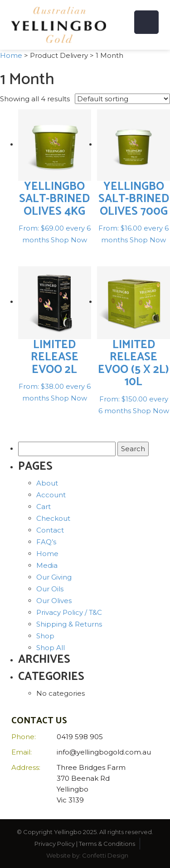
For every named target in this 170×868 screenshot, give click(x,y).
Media (47, 565)
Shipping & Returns (69, 624)
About (47, 483)
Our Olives (54, 601)
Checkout (53, 518)
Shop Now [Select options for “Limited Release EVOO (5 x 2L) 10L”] (151, 411)
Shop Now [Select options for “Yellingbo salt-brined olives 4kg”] (69, 240)
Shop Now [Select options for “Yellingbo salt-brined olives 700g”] (148, 240)
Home (11, 55)
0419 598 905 (80, 737)
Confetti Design (105, 855)
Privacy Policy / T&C (69, 612)
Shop (45, 636)
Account (51, 495)
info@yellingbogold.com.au (104, 752)
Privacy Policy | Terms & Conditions (85, 844)
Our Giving (54, 577)
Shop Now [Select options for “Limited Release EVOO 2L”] (69, 398)
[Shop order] (122, 99)
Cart (44, 507)
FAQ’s (46, 542)
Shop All (51, 648)
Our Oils (50, 589)
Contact (50, 530)
